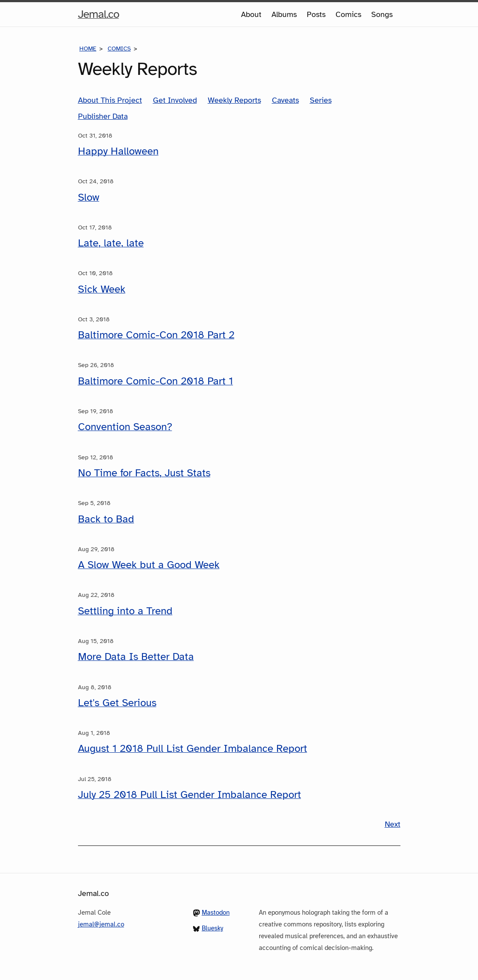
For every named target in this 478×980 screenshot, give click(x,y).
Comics (348, 14)
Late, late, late (111, 243)
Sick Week (102, 289)
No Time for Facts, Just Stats (144, 473)
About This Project (110, 100)
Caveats (285, 100)
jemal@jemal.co (101, 924)
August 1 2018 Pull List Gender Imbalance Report (193, 748)
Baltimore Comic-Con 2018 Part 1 (156, 381)
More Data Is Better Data (136, 657)
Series (321, 100)
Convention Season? (125, 427)
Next (393, 824)
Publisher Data (103, 116)
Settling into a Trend (125, 611)
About (251, 14)
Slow (89, 197)
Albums (284, 14)
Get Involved (175, 100)
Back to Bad (106, 519)
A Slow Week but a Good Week (149, 565)
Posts (316, 14)
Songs (382, 14)
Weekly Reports (234, 100)
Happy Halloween (118, 151)
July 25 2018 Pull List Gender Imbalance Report (190, 795)
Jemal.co (98, 14)
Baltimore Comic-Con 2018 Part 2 (156, 335)
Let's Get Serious (117, 703)
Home (88, 49)
